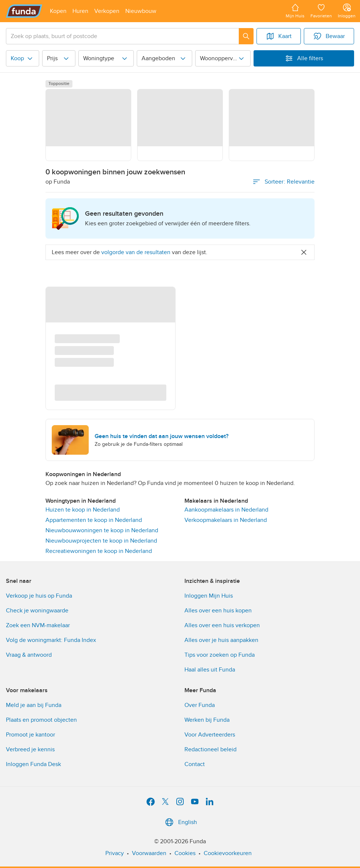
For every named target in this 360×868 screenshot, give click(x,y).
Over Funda (200, 705)
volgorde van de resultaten (136, 252)
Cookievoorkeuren (228, 853)
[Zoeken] (246, 36)
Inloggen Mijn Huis (209, 596)
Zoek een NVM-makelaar (38, 625)
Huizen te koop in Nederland (83, 510)
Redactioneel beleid (210, 749)
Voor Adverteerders (210, 735)
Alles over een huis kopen (218, 611)
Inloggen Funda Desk (33, 764)
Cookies (185, 853)
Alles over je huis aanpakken (221, 640)
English (180, 822)
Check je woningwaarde (37, 611)
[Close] (304, 252)
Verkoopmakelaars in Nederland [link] (226, 520)
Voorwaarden (149, 853)
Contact (195, 764)
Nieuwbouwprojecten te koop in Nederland (101, 541)
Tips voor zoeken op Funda (220, 655)
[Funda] (24, 11)
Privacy (115, 853)
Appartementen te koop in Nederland (94, 520)
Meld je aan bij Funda (34, 705)
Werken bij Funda (207, 720)
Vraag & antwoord (29, 655)
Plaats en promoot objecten (41, 720)
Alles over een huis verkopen (222, 625)
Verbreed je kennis (30, 749)
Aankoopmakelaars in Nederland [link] (226, 510)
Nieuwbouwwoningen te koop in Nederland (102, 530)
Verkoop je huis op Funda (39, 596)
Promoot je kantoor (30, 735)
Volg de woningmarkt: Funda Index (51, 640)
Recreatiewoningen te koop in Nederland (99, 551)
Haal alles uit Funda (210, 670)
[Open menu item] (58, 11)
